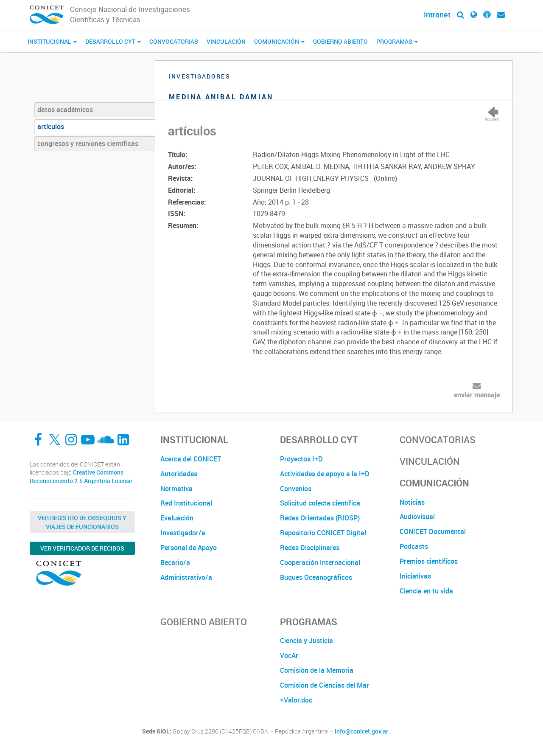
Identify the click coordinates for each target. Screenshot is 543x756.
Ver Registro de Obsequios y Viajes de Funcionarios (82, 522)
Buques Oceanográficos (316, 577)
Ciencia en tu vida (426, 591)
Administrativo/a (186, 577)
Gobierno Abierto (340, 41)
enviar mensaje (477, 395)
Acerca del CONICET (191, 459)
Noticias (412, 502)
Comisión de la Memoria (317, 670)
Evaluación (177, 518)
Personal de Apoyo (189, 548)
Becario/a (175, 562)
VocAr (289, 655)
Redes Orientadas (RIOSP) (320, 518)
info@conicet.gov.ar (361, 731)
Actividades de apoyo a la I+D (325, 474)
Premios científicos (429, 561)
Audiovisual (417, 517)
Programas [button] (397, 41)
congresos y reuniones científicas (88, 143)
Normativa (176, 489)
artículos (51, 126)
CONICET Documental (433, 531)
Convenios (296, 489)
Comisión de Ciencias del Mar (325, 685)
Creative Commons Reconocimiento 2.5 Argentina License (81, 476)
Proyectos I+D (301, 459)
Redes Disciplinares (310, 548)
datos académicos (65, 110)
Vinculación (226, 41)
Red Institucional (186, 503)
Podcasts (414, 546)
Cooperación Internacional (320, 562)
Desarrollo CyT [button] (113, 41)
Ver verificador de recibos (82, 548)
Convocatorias (174, 41)
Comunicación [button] (279, 41)
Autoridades (179, 474)
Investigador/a (183, 533)
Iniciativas (415, 576)
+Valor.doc (296, 700)
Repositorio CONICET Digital (323, 533)
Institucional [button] (52, 41)
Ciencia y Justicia (306, 641)
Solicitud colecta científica (320, 503)
